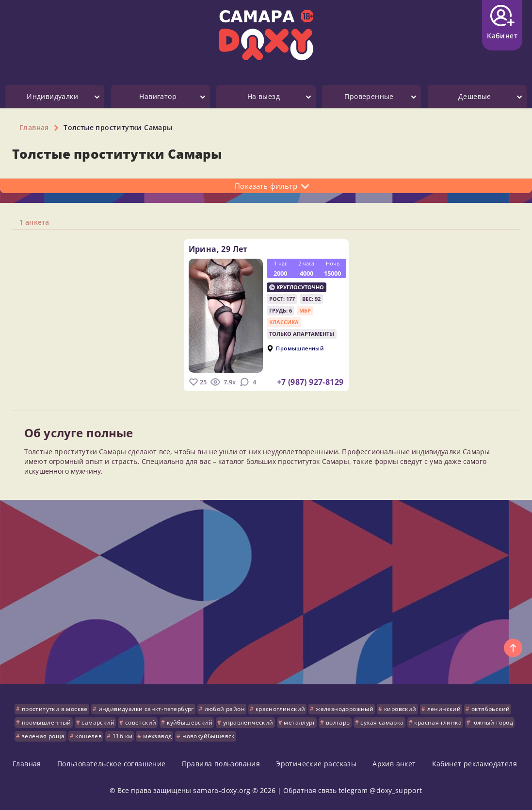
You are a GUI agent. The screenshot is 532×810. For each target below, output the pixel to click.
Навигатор (158, 96)
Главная (27, 764)
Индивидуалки (52, 96)
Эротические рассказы (316, 764)
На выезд (264, 96)
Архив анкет (394, 764)
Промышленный (300, 348)
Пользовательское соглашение (112, 764)
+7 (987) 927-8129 (310, 382)
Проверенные (369, 96)
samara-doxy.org (222, 790)
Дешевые (475, 96)
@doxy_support (396, 790)
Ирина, (218, 249)
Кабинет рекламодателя (475, 764)
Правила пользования (221, 764)
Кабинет (502, 23)
